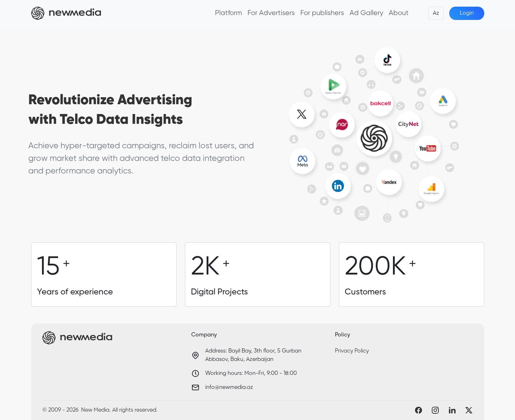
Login (467, 13)
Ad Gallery (366, 13)
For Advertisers (271, 13)
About (399, 13)
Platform (228, 13)
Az (436, 13)
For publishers (322, 13)
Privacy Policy (352, 351)
